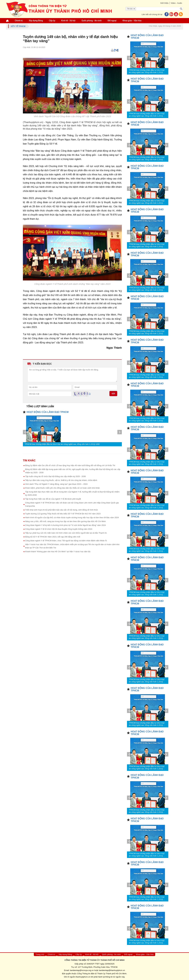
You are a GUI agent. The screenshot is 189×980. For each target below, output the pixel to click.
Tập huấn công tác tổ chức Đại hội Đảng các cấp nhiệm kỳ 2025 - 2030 (55, 476)
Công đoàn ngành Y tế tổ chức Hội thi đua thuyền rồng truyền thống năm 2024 (59, 529)
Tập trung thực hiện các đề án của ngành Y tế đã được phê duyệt (53, 499)
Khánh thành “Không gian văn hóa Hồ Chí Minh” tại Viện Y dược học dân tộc (58, 552)
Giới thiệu (164, 3)
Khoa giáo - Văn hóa (132, 21)
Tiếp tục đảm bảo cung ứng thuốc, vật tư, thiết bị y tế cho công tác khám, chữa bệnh (61, 480)
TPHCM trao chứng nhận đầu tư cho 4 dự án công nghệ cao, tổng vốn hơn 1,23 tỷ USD (62, 444)
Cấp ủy (52, 21)
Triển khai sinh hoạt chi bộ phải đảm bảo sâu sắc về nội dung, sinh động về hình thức (61, 510)
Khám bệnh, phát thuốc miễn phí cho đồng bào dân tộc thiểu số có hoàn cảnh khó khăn (62, 488)
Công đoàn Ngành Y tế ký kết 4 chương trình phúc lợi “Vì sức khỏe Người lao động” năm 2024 (65, 525)
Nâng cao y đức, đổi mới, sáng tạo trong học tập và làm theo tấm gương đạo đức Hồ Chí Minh (65, 521)
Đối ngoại (112, 21)
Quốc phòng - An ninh (92, 21)
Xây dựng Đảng (36, 21)
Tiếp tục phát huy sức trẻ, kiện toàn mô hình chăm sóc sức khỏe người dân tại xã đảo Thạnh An (66, 533)
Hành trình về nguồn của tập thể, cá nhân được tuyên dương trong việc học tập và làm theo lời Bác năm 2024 (72, 518)
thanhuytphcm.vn (83, 977)
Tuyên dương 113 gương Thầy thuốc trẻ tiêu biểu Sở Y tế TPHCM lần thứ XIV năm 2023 (63, 514)
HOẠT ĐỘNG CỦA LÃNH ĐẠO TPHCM (48, 412)
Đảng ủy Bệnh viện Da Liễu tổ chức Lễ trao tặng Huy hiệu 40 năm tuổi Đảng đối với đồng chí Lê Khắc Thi (70, 465)
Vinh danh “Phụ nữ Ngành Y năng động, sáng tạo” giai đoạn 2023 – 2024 (56, 484)
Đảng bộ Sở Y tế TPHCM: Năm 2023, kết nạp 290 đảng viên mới (53, 537)
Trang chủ (40, 954)
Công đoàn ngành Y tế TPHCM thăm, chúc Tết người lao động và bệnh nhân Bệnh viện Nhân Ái (66, 541)
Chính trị (19, 21)
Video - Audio (176, 3)
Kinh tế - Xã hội (68, 21)
